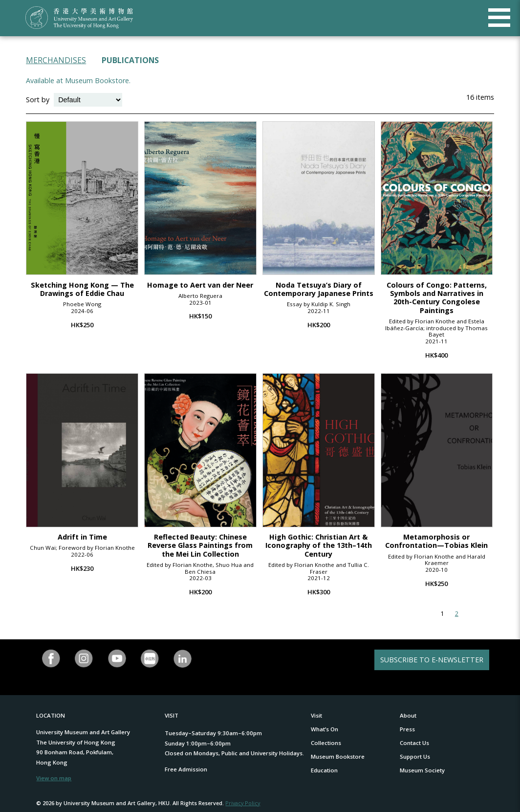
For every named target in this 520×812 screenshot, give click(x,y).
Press (407, 729)
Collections (326, 743)
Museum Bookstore (338, 756)
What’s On (325, 729)
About (408, 715)
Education (324, 770)
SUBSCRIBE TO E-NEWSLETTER (432, 660)
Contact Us (414, 743)
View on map (54, 778)
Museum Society (422, 770)
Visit (316, 715)
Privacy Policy (243, 803)
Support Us (415, 756)
